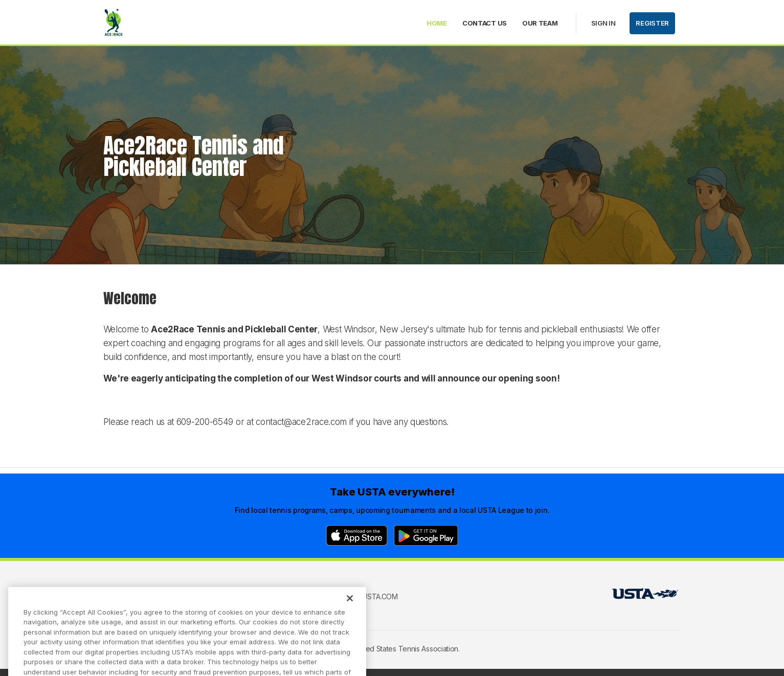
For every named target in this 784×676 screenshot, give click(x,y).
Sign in (603, 23)
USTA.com (380, 596)
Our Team (540, 23)
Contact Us (485, 23)
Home (437, 23)
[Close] (350, 606)
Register (652, 23)
